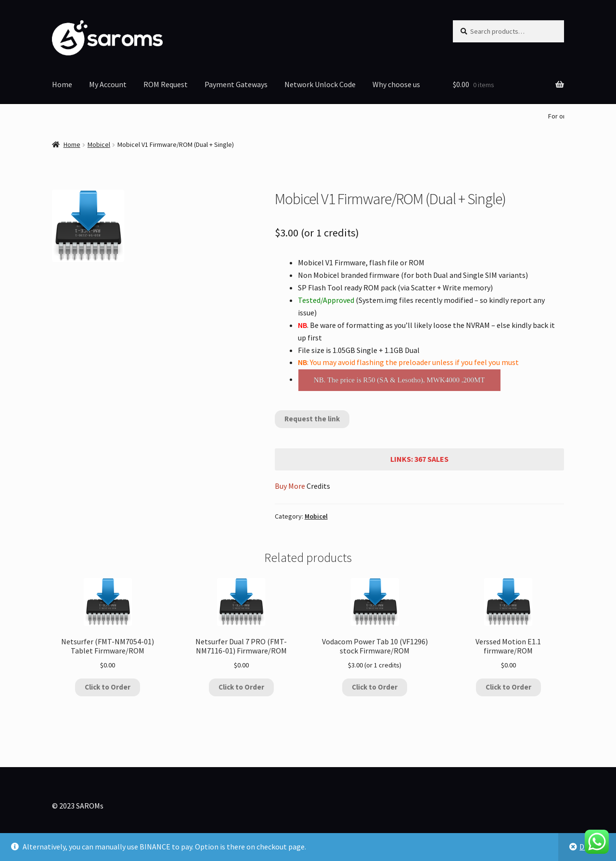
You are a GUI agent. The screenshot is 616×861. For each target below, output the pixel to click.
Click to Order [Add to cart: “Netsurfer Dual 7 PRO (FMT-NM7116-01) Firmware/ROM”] (241, 687)
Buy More (290, 486)
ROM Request (166, 84)
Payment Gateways (236, 84)
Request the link (312, 419)
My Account (108, 84)
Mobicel (99, 144)
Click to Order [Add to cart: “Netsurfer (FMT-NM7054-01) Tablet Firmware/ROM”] (108, 687)
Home (62, 84)
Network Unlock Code (320, 84)
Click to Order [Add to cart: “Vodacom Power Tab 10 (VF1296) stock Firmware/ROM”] (375, 687)
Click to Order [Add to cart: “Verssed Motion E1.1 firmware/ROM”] (508, 687)
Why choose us (396, 84)
